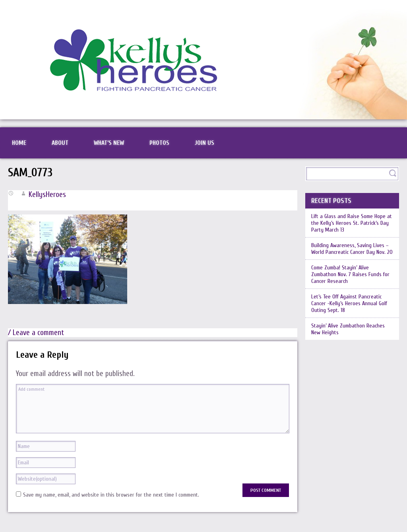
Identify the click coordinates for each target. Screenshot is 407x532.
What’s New (109, 143)
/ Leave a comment (36, 333)
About (60, 143)
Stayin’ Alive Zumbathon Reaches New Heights (348, 329)
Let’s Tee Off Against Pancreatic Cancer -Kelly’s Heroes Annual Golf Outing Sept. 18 (349, 303)
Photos (159, 143)
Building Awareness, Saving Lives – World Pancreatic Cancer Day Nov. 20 (352, 249)
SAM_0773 (30, 173)
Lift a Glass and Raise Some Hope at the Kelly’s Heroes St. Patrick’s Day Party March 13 (352, 223)
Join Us (204, 143)
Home (19, 143)
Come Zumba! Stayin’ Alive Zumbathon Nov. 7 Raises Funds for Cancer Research (350, 274)
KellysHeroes (47, 195)
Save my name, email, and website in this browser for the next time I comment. (111, 495)
